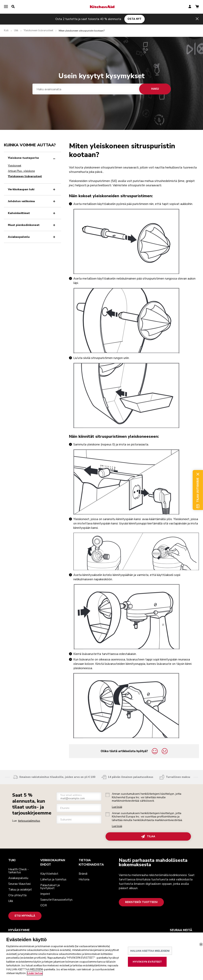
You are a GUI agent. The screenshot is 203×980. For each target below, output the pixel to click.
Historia (84, 879)
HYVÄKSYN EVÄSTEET (147, 972)
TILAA (148, 837)
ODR (44, 905)
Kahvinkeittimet (32, 213)
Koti (6, 31)
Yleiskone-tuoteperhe (32, 158)
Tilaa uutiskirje (198, 490)
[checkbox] (108, 795)
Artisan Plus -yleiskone (21, 171)
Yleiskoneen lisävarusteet (38, 31)
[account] (190, 7)
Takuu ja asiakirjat (20, 890)
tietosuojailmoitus (29, 821)
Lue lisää (117, 807)
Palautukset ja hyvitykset (50, 887)
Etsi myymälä (25, 916)
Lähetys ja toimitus (53, 879)
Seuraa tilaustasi (19, 884)
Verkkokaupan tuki (32, 189)
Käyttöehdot (49, 874)
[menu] (6, 7)
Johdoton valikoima (32, 201)
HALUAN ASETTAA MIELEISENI (150, 961)
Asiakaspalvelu (32, 237)
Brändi (83, 874)
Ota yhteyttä (17, 895)
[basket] (197, 7)
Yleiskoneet (15, 166)
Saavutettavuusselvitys (56, 900)
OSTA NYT (135, 19)
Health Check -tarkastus (18, 871)
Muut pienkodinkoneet (32, 225)
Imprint (45, 894)
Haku (155, 89)
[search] (13, 7)
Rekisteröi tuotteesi (141, 902)
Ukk (16, 31)
